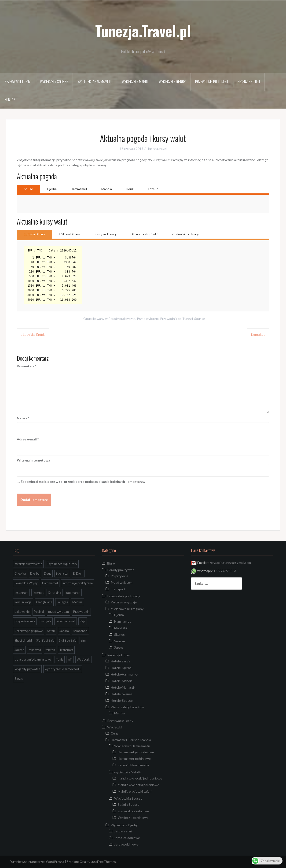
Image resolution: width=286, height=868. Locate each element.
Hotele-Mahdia (122, 681)
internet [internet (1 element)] (38, 593)
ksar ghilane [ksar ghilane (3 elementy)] (44, 602)
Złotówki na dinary (185, 234)
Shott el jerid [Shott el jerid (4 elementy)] (23, 640)
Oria (83, 862)
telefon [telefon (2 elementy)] (50, 650)
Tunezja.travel (157, 149)
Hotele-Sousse (122, 700)
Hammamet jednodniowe (136, 752)
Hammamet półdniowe (134, 759)
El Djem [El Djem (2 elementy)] (78, 573)
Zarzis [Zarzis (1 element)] (19, 679)
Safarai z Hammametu (133, 765)
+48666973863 (225, 571)
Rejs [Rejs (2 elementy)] (83, 621)
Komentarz (27, 366)
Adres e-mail (28, 439)
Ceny (115, 733)
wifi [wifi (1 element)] (70, 659)
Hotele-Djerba (121, 668)
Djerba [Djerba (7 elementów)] (35, 573)
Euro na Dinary (34, 234)
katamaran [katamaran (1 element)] (73, 593)
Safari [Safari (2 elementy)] (51, 631)
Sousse (200, 319)
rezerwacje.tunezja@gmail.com (229, 563)
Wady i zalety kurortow (127, 707)
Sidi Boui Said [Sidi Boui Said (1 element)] (45, 640)
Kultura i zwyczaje (124, 602)
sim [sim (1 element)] (83, 640)
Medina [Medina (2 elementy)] (77, 602)
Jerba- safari (123, 831)
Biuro (111, 563)
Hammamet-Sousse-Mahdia (131, 740)
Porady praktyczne (122, 319)
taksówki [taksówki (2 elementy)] (35, 650)
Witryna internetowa (33, 460)
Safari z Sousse (129, 804)
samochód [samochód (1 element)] (80, 631)
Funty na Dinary (105, 234)
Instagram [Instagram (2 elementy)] (21, 593)
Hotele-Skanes (122, 694)
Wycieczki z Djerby (172, 82)
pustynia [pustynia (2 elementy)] (45, 621)
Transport (118, 589)
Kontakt (11, 100)
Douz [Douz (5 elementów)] (48, 573)
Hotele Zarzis (120, 661)
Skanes (119, 634)
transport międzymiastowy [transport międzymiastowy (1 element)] (33, 659)
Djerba (52, 189)
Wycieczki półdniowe (133, 818)
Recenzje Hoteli (249, 82)
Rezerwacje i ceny (18, 82)
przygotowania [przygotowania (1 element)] (25, 621)
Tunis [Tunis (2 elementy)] (60, 659)
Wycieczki (114, 727)
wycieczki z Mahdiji (136, 82)
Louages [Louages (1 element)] (62, 602)
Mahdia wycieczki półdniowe (138, 785)
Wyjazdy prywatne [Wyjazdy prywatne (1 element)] (27, 669)
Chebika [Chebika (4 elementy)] (20, 573)
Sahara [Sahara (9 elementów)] (64, 631)
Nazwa (23, 418)
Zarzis (119, 648)
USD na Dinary (69, 234)
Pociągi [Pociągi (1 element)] (39, 612)
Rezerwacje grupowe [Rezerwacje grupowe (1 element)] (29, 631)
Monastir (121, 628)
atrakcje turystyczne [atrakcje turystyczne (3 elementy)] (28, 564)
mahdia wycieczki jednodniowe (140, 778)
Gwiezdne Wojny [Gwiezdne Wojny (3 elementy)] (26, 583)
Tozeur (153, 189)
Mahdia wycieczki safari (135, 791)
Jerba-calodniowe (127, 838)
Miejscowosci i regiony (127, 609)
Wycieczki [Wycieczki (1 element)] (84, 659)
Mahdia (107, 189)
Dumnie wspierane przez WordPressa (37, 862)
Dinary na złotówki (144, 234)
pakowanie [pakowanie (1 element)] (22, 612)
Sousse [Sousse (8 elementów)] (19, 650)
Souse (28, 189)
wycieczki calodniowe (133, 811)
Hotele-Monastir (123, 687)
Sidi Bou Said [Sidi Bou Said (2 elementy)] (68, 640)
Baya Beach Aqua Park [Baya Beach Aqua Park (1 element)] (62, 564)
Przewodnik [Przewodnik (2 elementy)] (81, 612)
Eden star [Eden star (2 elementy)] (62, 573)
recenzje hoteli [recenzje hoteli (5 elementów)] (66, 621)
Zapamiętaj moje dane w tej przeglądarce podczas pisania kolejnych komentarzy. (83, 482)
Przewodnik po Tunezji (212, 82)
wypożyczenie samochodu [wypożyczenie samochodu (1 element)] (63, 669)
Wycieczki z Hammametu (95, 82)
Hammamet (79, 189)
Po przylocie (119, 576)
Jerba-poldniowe (126, 844)
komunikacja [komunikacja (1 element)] (23, 602)
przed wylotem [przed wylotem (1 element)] (59, 612)
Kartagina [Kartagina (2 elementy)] (55, 593)
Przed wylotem (148, 319)
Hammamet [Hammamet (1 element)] (50, 583)
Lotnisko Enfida (34, 334)
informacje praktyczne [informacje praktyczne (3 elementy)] (78, 583)
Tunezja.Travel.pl (143, 31)
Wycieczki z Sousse (54, 82)
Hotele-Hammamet (125, 674)
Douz (130, 189)
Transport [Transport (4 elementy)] (66, 650)
